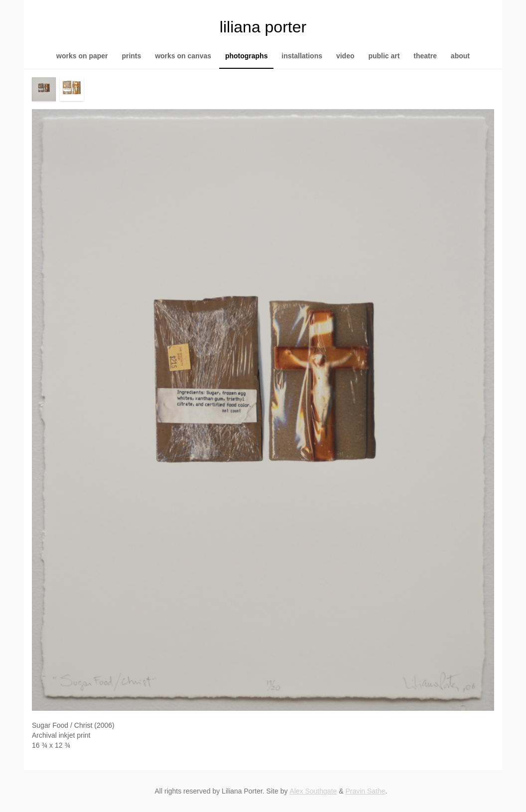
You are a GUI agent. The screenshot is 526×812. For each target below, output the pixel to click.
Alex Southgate (313, 791)
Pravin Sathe (365, 791)
